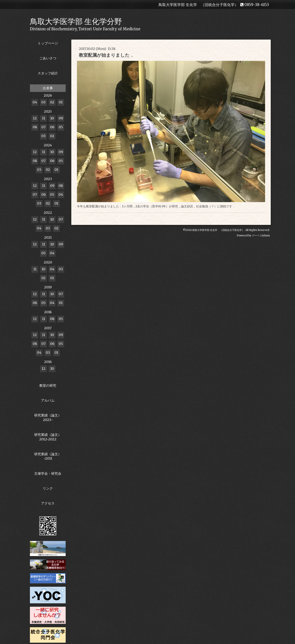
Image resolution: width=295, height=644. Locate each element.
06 (52, 127)
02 (52, 102)
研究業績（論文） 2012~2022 (48, 437)
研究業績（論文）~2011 (48, 456)
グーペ (256, 236)
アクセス (48, 503)
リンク (48, 488)
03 (43, 102)
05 (61, 127)
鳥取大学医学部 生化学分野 (76, 21)
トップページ (48, 43)
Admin (266, 236)
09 (61, 118)
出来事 (48, 88)
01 (61, 102)
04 (35, 102)
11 (44, 118)
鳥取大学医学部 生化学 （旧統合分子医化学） (218, 230)
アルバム (48, 400)
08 (35, 127)
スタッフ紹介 (48, 73)
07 (43, 127)
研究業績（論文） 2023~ (48, 417)
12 (35, 118)
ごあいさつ (48, 58)
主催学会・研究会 (48, 473)
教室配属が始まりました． (106, 55)
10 (52, 118)
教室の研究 (48, 385)
